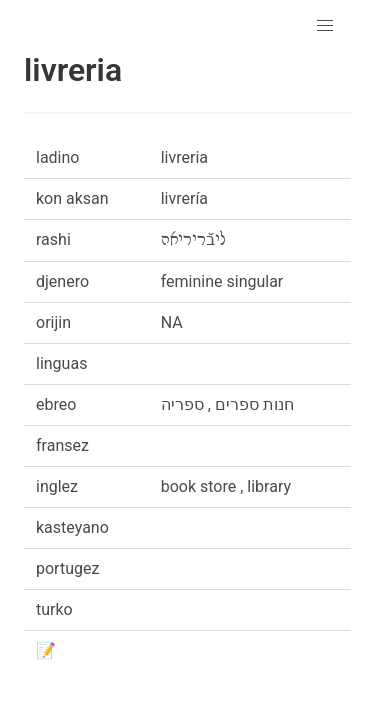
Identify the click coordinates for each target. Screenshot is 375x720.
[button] (325, 26)
